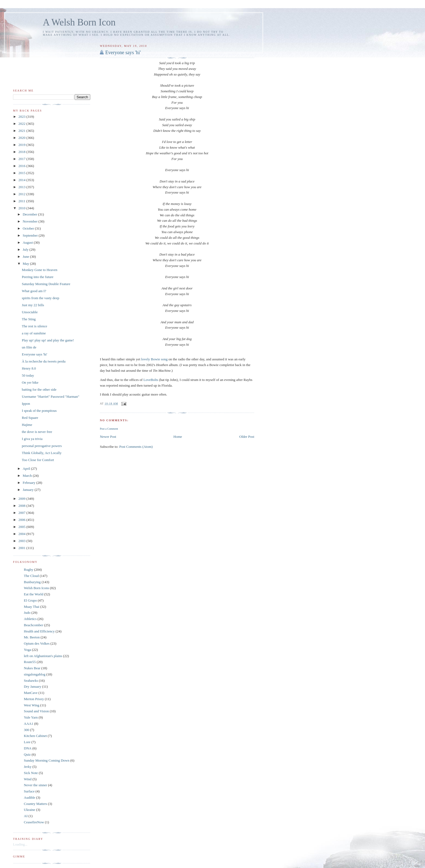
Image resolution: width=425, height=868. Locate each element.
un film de (29, 347)
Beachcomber (33, 625)
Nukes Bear (32, 668)
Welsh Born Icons (36, 588)
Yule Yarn (31, 717)
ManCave (31, 693)
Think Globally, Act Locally (41, 453)
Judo (27, 613)
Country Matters (36, 804)
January (29, 490)
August (28, 242)
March (28, 476)
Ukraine (30, 810)
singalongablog (35, 674)
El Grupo (30, 600)
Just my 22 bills (33, 305)
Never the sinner (36, 785)
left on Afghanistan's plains (43, 656)
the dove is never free (37, 432)
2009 (22, 499)
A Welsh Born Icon (79, 22)
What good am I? (34, 291)
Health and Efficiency (39, 631)
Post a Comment (109, 429)
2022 (22, 124)
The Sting (29, 319)
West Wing (32, 705)
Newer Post (108, 437)
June (26, 257)
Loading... (20, 844)
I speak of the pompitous (39, 411)
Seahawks (31, 681)
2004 (22, 534)
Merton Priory (34, 699)
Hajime (27, 425)
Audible (30, 797)
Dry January (33, 686)
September (31, 235)
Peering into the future (38, 277)
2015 (22, 173)
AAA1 (29, 724)
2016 (22, 166)
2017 (22, 159)
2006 (22, 520)
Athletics (30, 619)
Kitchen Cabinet (35, 736)
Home (178, 437)
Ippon (26, 404)
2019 (22, 145)
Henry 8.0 (29, 368)
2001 (22, 548)
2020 (22, 138)
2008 (22, 506)
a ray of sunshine (34, 333)
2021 (22, 131)
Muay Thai (32, 607)
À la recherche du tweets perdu (44, 361)
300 (27, 730)
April (27, 469)
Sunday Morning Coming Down (47, 760)
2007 (22, 513)
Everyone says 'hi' (123, 53)
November (31, 221)
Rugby (29, 570)
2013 (22, 187)
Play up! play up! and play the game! (48, 340)
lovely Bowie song (154, 359)
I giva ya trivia (32, 439)
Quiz (27, 754)
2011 (22, 201)
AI (26, 816)
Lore (27, 742)
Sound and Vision (36, 711)
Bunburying (32, 582)
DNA (28, 748)
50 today (28, 375)
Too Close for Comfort (38, 460)
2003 (22, 541)
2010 (22, 208)
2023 (22, 117)
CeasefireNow (34, 822)
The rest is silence (34, 326)
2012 (22, 194)
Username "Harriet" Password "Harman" (50, 397)
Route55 (30, 662)
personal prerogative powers (42, 446)
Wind (28, 779)
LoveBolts (151, 380)
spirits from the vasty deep (40, 298)
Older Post (247, 437)
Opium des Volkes (37, 643)
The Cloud (31, 576)
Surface (29, 791)
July (26, 249)
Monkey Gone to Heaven (39, 270)
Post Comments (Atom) (136, 447)
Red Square (30, 418)
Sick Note (31, 773)
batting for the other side (39, 389)
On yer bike (30, 382)
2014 (22, 180)
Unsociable (30, 312)
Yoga (28, 650)
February (30, 483)
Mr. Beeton (32, 637)
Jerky (28, 767)
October (29, 228)
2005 (22, 527)
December (30, 214)
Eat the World (34, 594)
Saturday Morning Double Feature (46, 284)
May (26, 264)
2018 (22, 152)
